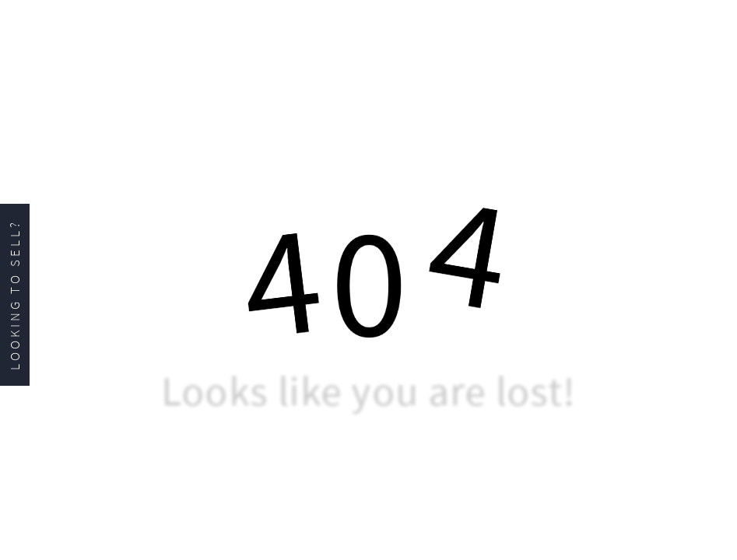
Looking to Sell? (15, 295)
